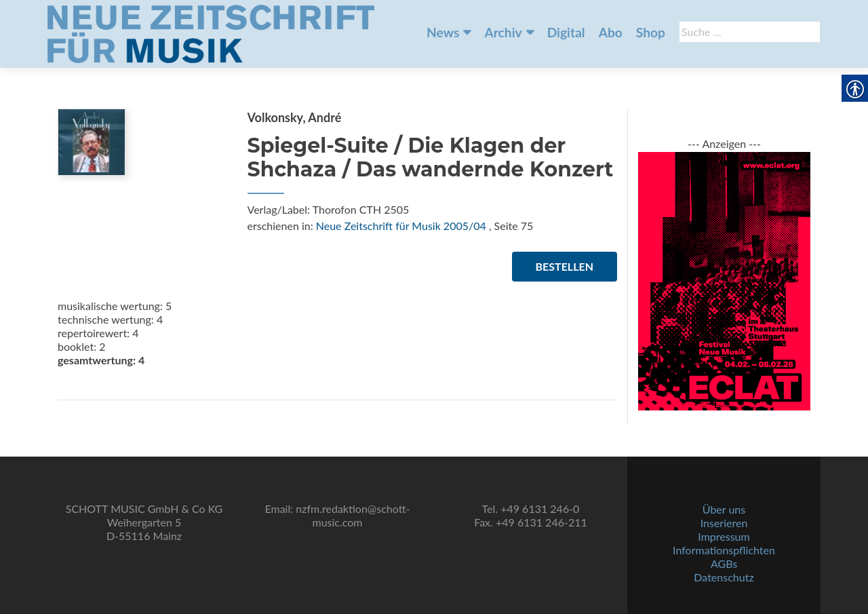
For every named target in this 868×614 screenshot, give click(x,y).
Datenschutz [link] (724, 577)
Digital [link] (566, 32)
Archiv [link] (503, 32)
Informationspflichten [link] (724, 550)
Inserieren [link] (724, 523)
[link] (211, 33)
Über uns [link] (724, 509)
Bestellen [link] (565, 266)
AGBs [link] (724, 563)
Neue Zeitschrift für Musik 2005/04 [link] (401, 226)
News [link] (443, 32)
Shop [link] (651, 32)
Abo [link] (611, 32)
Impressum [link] (724, 536)
